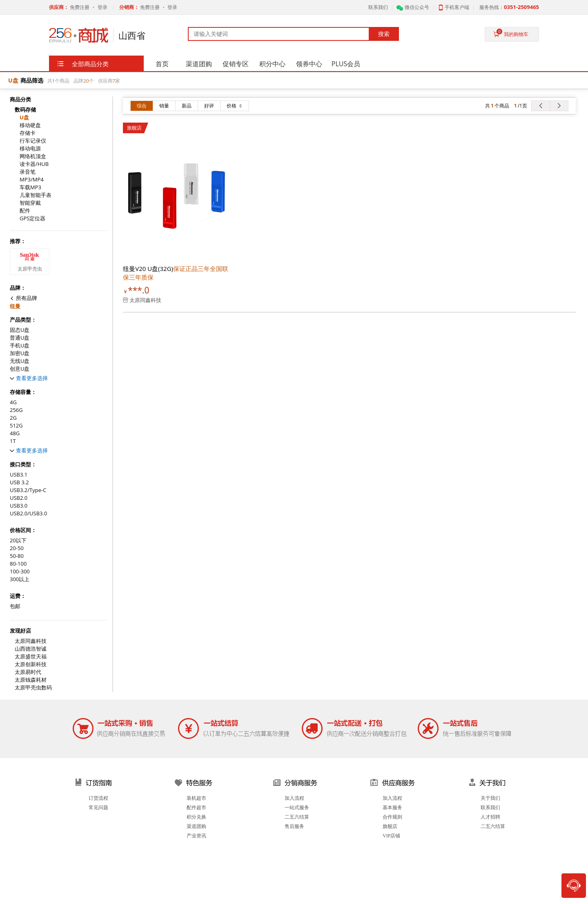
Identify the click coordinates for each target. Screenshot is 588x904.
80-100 (18, 564)
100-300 (20, 572)
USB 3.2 (19, 482)
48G (15, 433)
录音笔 (28, 172)
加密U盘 (20, 353)
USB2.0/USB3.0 (28, 514)
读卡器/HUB (34, 164)
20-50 (17, 548)
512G (16, 426)
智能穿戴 (30, 203)
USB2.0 (19, 498)
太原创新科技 (31, 664)
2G (13, 418)
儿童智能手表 (36, 195)
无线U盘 (20, 361)
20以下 (18, 540)
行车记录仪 (33, 141)
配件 (25, 211)
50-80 (17, 556)
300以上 (20, 579)
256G (16, 410)
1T (13, 441)
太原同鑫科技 (31, 641)
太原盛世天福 (31, 657)
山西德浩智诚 (31, 649)
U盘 (24, 117)
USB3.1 (19, 475)
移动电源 (30, 149)
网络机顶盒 (33, 156)
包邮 (15, 606)
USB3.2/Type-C (28, 490)
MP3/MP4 (32, 180)
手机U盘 (20, 346)
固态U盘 (20, 330)
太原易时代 (28, 672)
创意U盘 (20, 369)
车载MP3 (30, 187)
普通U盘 (20, 338)
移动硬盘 (30, 125)
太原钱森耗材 (31, 680)
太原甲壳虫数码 (33, 688)
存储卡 (28, 133)
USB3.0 (19, 506)
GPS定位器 (32, 218)
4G (13, 402)
